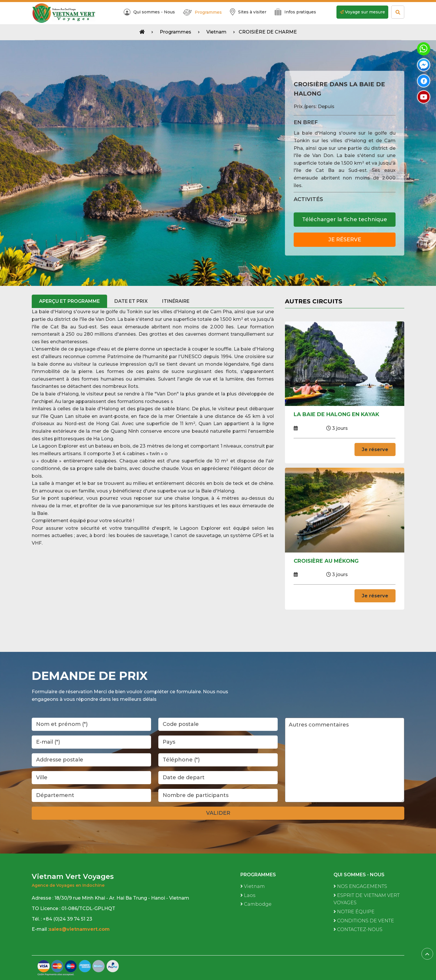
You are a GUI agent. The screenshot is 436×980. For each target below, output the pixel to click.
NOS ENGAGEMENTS (360, 886)
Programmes (202, 12)
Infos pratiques (295, 12)
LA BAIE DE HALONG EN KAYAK (336, 414)
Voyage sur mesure (362, 12)
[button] (218, 279)
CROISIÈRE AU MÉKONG (326, 561)
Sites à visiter (248, 12)
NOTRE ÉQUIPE (354, 912)
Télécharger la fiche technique (345, 219)
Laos (248, 895)
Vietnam (216, 32)
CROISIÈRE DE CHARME (268, 32)
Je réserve (345, 240)
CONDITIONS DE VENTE (364, 921)
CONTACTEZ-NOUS (358, 929)
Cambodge (256, 904)
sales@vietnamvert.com (80, 929)
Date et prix (131, 301)
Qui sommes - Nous (149, 12)
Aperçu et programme (69, 301)
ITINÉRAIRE (176, 301)
